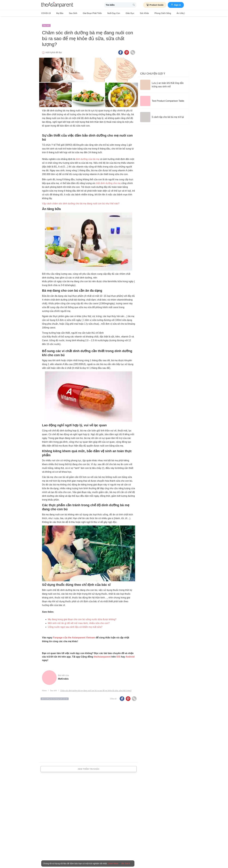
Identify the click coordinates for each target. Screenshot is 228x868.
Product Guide (155, 5)
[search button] (134, 5)
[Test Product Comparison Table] (162, 97)
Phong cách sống (149, 13)
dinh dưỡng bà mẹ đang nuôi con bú (55, 695)
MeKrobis (63, 675)
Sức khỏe (133, 13)
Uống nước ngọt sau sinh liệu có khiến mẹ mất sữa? (75, 623)
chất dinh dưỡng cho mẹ (108, 179)
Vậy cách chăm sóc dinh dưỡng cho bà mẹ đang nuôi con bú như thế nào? (81, 199)
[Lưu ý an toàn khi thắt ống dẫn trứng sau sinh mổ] (163, 81)
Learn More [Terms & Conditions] (113, 863)
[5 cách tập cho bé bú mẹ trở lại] (162, 113)
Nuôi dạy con (106, 13)
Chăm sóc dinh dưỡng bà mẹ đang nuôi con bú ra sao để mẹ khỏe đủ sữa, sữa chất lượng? (96, 687)
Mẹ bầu (58, 13)
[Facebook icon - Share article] (121, 48)
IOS (118, 653)
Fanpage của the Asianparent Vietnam (74, 633)
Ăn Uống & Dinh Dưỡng (172, 13)
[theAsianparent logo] (57, 5)
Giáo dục (120, 13)
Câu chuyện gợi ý (153, 70)
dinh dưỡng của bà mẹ (87, 155)
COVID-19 (46, 13)
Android (130, 653)
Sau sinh (69, 13)
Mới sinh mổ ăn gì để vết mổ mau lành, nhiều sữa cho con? (79, 619)
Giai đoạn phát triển (86, 13)
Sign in (176, 5)
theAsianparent (102, 653)
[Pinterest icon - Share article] (127, 48)
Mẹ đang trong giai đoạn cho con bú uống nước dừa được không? (82, 615)
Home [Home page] (44, 687)
